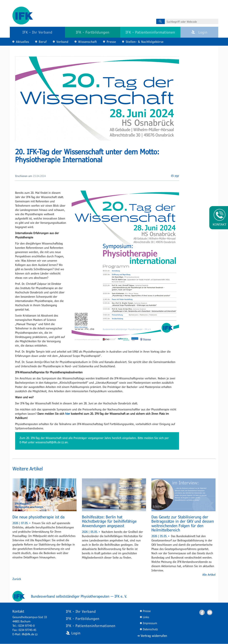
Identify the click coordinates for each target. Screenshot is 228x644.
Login (199, 32)
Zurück (17, 579)
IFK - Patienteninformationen (150, 32)
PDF (177, 176)
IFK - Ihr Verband (37, 32)
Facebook (202, 612)
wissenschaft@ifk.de (50, 442)
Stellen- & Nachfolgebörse (145, 42)
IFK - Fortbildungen (93, 32)
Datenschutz (150, 629)
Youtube (210, 612)
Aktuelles (23, 42)
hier (68, 414)
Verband (62, 42)
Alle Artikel (209, 574)
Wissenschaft (88, 42)
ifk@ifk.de (30, 634)
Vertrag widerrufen (154, 636)
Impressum (150, 623)
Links (146, 617)
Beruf (43, 42)
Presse (111, 42)
